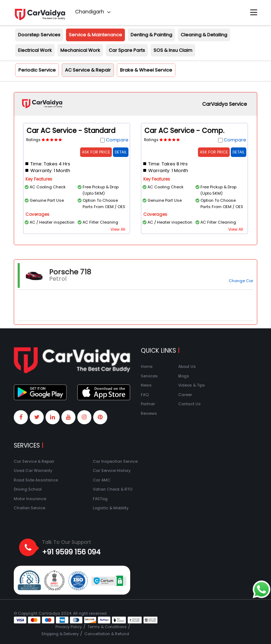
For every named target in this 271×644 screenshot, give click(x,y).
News (146, 385)
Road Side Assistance (36, 480)
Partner (148, 404)
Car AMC (102, 480)
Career (185, 395)
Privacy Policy (69, 627)
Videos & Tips (192, 385)
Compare (117, 140)
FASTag (100, 499)
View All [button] (118, 229)
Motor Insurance (30, 499)
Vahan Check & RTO (113, 489)
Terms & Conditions (107, 627)
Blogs (184, 376)
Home (147, 366)
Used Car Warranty (33, 470)
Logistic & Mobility (111, 508)
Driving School (28, 489)
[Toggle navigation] (254, 13)
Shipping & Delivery (60, 634)
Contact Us (189, 404)
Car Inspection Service (115, 461)
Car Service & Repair (34, 461)
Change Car (241, 281)
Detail (121, 152)
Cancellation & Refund (107, 634)
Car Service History (112, 470)
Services (149, 376)
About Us (187, 366)
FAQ (145, 395)
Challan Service (29, 508)
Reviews (149, 413)
